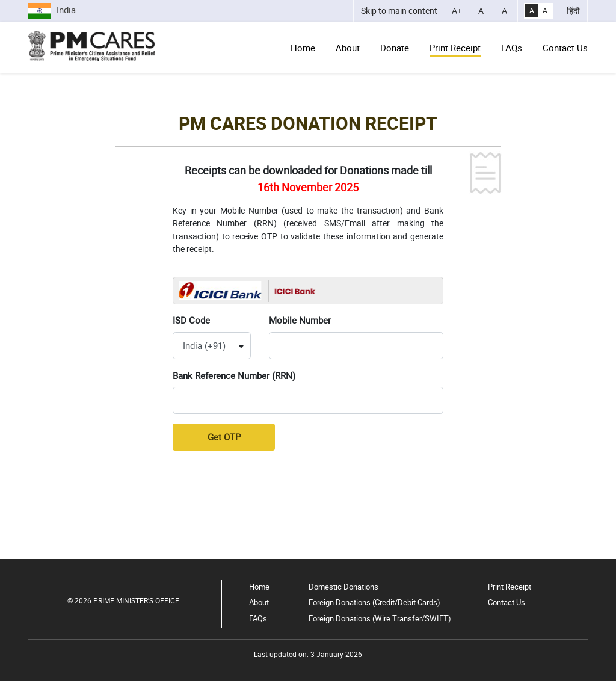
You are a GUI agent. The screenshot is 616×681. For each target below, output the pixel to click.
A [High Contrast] (532, 11)
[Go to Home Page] (91, 46)
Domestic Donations (343, 587)
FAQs (512, 48)
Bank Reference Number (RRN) (234, 375)
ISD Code (191, 320)
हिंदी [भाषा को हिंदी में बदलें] (573, 11)
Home (303, 48)
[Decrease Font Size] (505, 11)
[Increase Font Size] (457, 11)
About (348, 48)
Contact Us (565, 48)
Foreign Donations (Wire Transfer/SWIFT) (380, 618)
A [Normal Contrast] (545, 11)
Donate (395, 48)
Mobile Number (300, 320)
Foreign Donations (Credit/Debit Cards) (374, 602)
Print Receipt (455, 48)
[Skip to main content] (399, 11)
